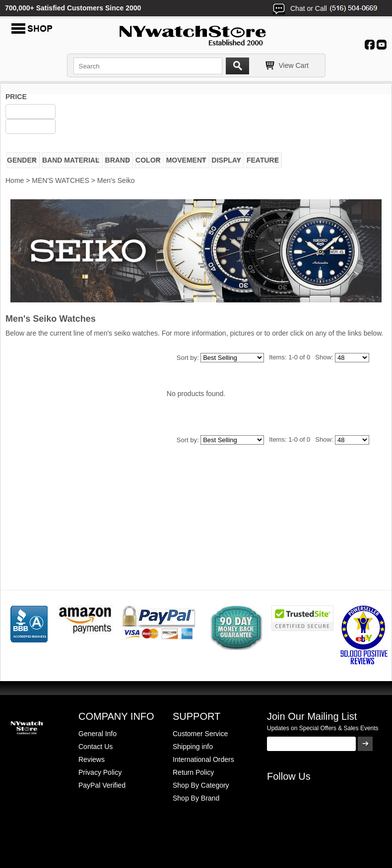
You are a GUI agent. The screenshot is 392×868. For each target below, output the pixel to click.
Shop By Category (201, 785)
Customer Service (200, 734)
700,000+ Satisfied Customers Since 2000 (73, 8)
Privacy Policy (100, 772)
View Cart (294, 65)
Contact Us (96, 747)
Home (15, 180)
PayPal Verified (102, 785)
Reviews (92, 759)
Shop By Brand (196, 798)
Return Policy (193, 772)
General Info (98, 734)
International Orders (203, 759)
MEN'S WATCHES (60, 180)
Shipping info (193, 747)
